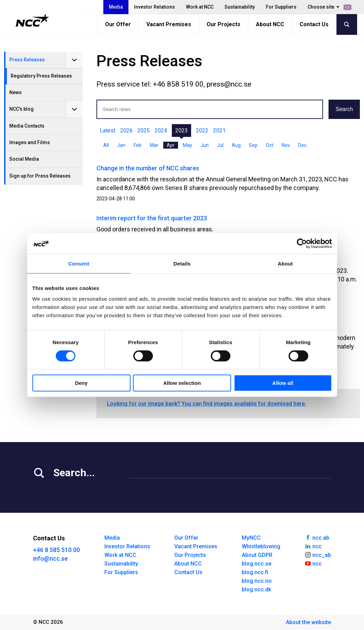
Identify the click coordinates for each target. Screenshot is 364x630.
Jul (220, 145)
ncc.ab (317, 537)
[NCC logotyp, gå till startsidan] (32, 20)
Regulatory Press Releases (41, 76)
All (106, 145)
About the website (308, 622)
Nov (286, 145)
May (188, 145)
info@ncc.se (50, 558)
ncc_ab (318, 554)
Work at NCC (200, 7)
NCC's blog (22, 109)
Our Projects (223, 24)
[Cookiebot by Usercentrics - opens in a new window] (302, 243)
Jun (205, 145)
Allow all (283, 383)
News (15, 92)
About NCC (270, 24)
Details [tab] (182, 264)
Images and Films (30, 142)
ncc (313, 546)
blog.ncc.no (257, 581)
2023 (181, 131)
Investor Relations (154, 7)
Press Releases (27, 60)
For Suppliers (281, 7)
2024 (161, 131)
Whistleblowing (261, 546)
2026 (126, 131)
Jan (121, 145)
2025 (144, 131)
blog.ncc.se (257, 564)
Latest (108, 131)
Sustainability (240, 7)
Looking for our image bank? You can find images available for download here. (206, 404)
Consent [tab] (79, 264)
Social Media (24, 159)
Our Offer (118, 24)
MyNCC (251, 538)
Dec (302, 145)
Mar (154, 145)
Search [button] (344, 109)
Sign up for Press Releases (40, 176)
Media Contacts (27, 126)
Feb (138, 145)
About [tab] (285, 264)
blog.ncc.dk (256, 589)
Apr (171, 145)
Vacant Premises (169, 24)
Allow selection (182, 383)
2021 (219, 131)
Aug (236, 145)
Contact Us (314, 24)
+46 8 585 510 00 (56, 550)
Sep (253, 145)
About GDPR (257, 555)
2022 (202, 131)
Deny (81, 383)
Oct (270, 145)
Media (116, 7)
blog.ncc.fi (255, 572)
